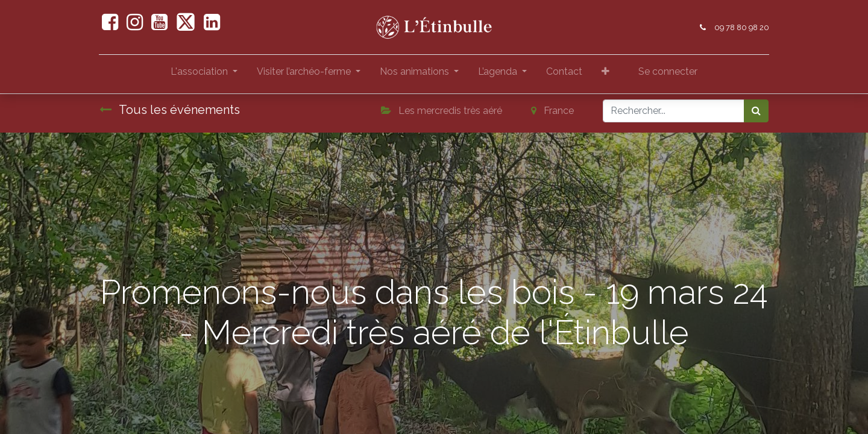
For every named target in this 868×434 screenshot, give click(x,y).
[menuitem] (564, 74)
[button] (605, 74)
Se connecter (668, 71)
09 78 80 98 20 (741, 27)
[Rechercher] (756, 111)
